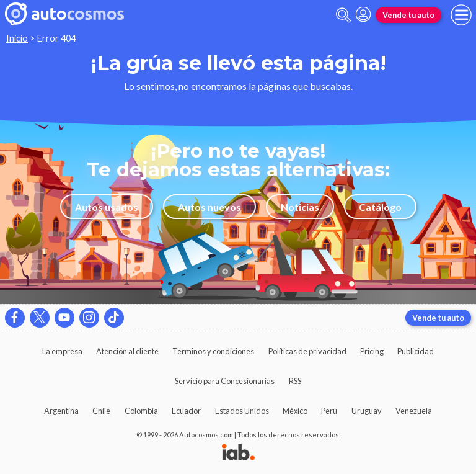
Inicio (17, 38)
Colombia (141, 411)
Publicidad (416, 351)
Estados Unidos (242, 411)
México (295, 411)
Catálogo (380, 207)
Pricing (372, 351)
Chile (101, 411)
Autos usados (107, 207)
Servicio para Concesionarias (225, 381)
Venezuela (414, 411)
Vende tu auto (408, 15)
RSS (295, 381)
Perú (329, 411)
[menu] (461, 15)
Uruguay (367, 411)
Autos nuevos (209, 207)
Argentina (61, 411)
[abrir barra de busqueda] (343, 15)
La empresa (62, 351)
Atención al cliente (127, 351)
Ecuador (186, 411)
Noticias (300, 207)
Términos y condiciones (213, 351)
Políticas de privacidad (307, 351)
